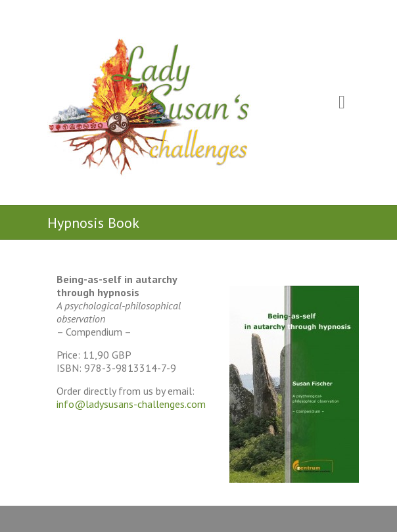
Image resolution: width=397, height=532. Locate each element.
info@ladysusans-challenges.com (131, 404)
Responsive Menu (342, 103)
